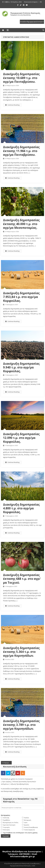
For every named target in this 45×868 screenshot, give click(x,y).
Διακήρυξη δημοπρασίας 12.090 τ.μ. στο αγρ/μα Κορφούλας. (21, 438)
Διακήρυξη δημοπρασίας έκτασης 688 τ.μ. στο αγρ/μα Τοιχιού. (22, 579)
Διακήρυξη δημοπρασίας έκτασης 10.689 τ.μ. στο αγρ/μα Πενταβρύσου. (21, 78)
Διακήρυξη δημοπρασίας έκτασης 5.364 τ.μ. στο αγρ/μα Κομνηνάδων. (21, 652)
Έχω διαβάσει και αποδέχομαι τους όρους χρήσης (20, 833)
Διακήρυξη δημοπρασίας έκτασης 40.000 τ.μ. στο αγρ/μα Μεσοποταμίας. (21, 224)
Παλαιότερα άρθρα (8, 763)
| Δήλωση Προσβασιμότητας (19, 784)
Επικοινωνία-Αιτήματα (31, 2)
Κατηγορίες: (6, 815)
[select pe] (32, 22)
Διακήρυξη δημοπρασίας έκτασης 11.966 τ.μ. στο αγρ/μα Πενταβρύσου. (21, 151)
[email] (23, 808)
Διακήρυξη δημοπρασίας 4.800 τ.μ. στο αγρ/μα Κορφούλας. (21, 508)
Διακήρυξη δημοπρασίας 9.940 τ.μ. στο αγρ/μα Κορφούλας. (21, 367)
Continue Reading (12, 105)
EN (41, 2)
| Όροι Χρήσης (6, 782)
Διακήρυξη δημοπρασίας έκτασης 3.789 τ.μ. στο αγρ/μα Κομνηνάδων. (21, 725)
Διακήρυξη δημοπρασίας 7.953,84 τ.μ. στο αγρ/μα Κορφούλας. (21, 297)
